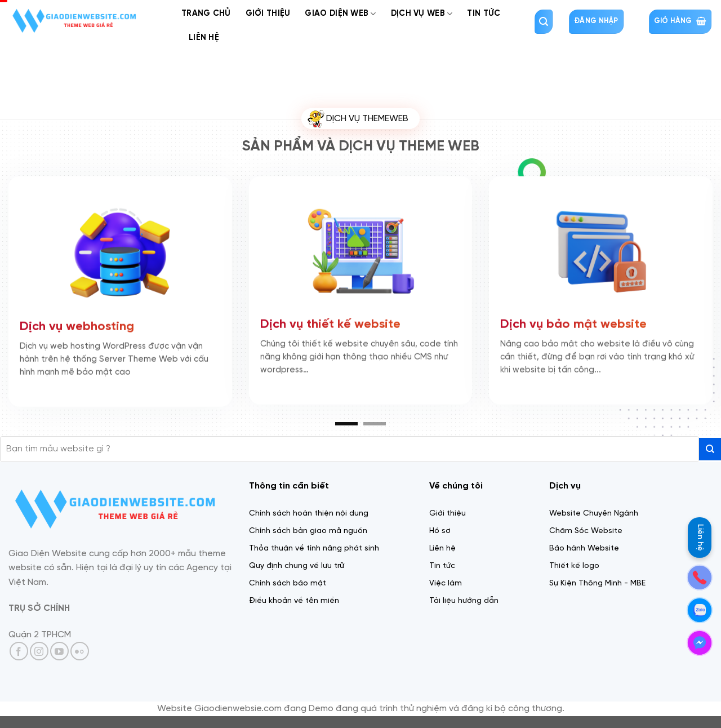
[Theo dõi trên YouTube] (59, 651)
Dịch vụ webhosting (77, 324)
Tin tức (484, 14)
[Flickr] (80, 651)
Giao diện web (340, 14)
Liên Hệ (204, 38)
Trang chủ (206, 14)
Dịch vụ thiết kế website (330, 322)
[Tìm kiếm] (544, 22)
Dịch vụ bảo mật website (573, 322)
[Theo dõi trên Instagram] (39, 651)
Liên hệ (700, 537)
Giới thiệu (268, 14)
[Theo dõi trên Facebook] (19, 651)
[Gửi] (710, 449)
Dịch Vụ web (422, 14)
